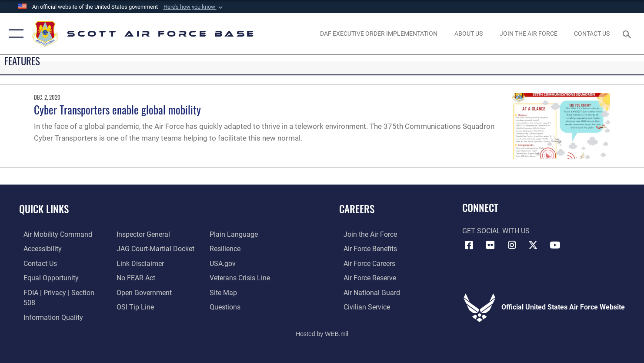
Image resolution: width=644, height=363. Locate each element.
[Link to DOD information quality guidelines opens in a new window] (49, 306)
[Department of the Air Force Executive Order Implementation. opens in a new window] (379, 34)
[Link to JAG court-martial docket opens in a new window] (154, 249)
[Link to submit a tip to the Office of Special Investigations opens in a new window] (134, 306)
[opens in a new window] (528, 34)
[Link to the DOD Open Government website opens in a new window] (143, 292)
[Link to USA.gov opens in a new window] (224, 263)
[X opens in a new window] (533, 245)
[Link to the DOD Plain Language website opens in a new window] (235, 234)
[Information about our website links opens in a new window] (139, 263)
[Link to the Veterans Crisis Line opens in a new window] (241, 277)
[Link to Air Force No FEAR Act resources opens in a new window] (135, 277)
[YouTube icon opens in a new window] (555, 245)
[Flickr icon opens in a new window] (491, 245)
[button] (194, 7)
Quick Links (44, 209)
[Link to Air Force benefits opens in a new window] (366, 249)
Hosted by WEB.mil (322, 326)
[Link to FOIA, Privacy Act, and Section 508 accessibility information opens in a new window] (61, 292)
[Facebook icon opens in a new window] (469, 245)
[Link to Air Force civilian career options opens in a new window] (362, 306)
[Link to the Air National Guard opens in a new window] (367, 292)
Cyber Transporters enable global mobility (117, 109)
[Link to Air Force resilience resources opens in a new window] (226, 249)
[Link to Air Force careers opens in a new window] (365, 263)
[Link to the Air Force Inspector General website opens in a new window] (142, 234)
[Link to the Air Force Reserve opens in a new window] (365, 277)
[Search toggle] (628, 34)
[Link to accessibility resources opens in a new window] (38, 249)
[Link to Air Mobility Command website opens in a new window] (53, 234)
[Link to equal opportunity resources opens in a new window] (47, 277)
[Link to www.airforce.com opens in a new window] (366, 234)
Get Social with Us (496, 231)
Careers (357, 209)
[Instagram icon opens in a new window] (512, 245)
